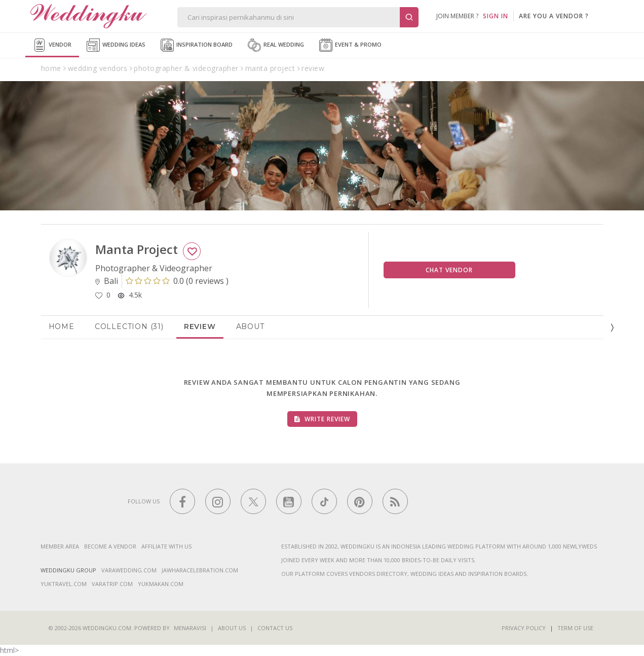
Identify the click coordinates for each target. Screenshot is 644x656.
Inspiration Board (197, 45)
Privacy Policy (524, 628)
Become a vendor (110, 546)
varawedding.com (129, 570)
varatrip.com (112, 584)
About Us (232, 628)
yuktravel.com (64, 584)
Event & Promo (350, 45)
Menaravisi (190, 628)
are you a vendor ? (554, 16)
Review (200, 326)
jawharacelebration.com (200, 570)
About (250, 326)
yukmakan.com (161, 584)
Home (62, 326)
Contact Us (275, 628)
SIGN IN (496, 16)
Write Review (322, 419)
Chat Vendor (449, 270)
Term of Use (575, 628)
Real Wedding (276, 45)
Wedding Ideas (116, 45)
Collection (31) (129, 326)
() (177, 281)
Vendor (52, 45)
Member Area (60, 546)
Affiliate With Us (166, 546)
